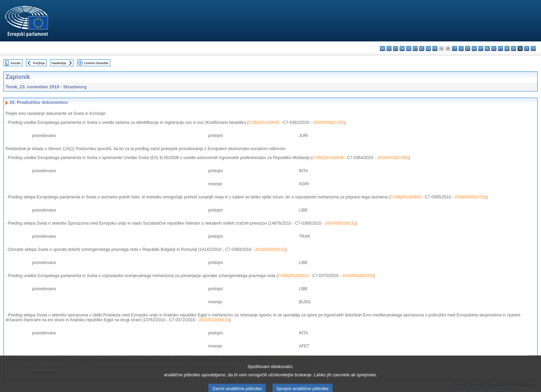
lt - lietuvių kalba (468, 48)
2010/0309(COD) (329, 122)
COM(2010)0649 (328, 158)
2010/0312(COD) (358, 276)
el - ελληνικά (422, 48)
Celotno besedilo (96, 63)
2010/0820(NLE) (270, 249)
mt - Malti (481, 48)
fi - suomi (527, 48)
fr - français (435, 48)
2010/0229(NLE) (214, 320)
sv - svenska (533, 48)
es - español (389, 48)
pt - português (500, 48)
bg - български (382, 48)
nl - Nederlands (487, 48)
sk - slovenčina (514, 48)
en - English (428, 48)
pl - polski (494, 48)
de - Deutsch (409, 48)
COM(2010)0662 (406, 197)
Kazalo (16, 63)
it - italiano (455, 48)
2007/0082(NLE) (340, 223)
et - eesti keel (415, 48)
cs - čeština (396, 48)
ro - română (507, 48)
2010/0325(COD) (470, 197)
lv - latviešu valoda (461, 48)
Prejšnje (39, 63)
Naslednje (59, 63)
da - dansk (402, 48)
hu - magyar (474, 48)
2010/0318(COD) (393, 158)
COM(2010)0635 (264, 122)
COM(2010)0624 (293, 276)
